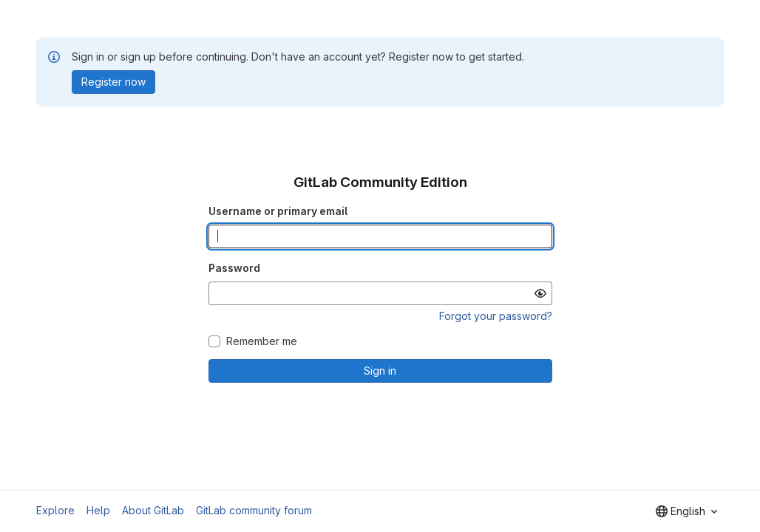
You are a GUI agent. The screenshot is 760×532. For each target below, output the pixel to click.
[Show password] (540, 293)
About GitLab (153, 510)
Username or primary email (278, 211)
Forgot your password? (496, 316)
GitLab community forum (254, 510)
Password (234, 268)
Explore (55, 510)
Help (98, 510)
